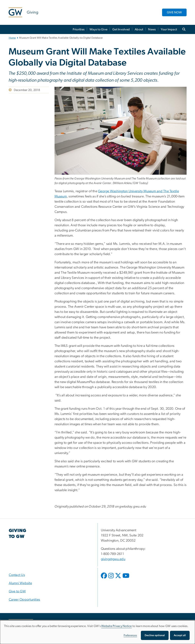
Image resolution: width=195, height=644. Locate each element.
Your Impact (169, 29)
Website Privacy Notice (117, 626)
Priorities (79, 29)
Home (12, 38)
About (139, 29)
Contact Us (17, 575)
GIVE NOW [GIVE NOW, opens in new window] (174, 12)
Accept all (180, 635)
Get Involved (121, 29)
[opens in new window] (104, 578)
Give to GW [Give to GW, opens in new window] (17, 591)
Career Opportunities (24, 600)
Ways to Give (98, 29)
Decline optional (155, 635)
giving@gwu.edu (113, 559)
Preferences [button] (130, 635)
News (152, 29)
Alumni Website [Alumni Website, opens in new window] (20, 583)
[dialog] (97, 632)
